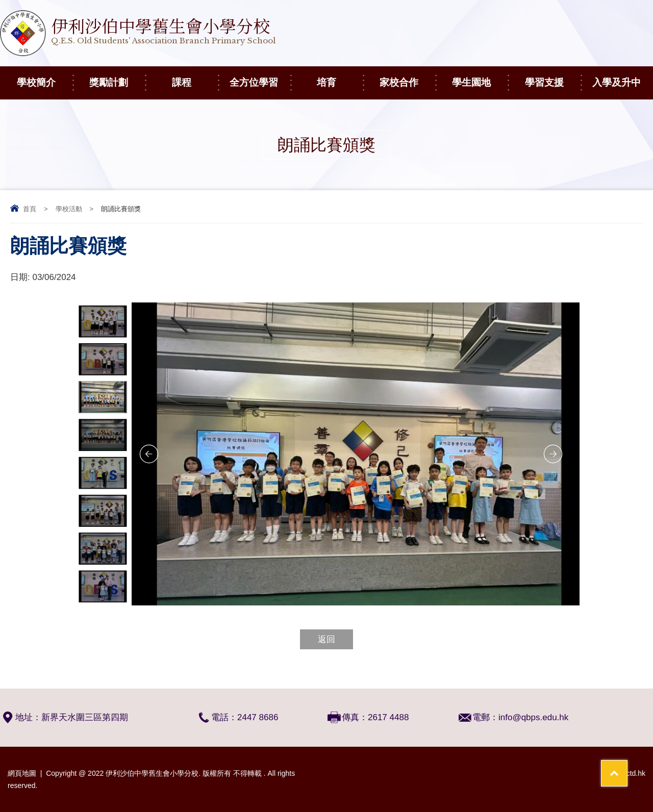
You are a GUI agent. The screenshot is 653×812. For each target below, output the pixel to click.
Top (627, 766)
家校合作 (407, 77)
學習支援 (553, 77)
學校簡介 (45, 77)
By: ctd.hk (630, 773)
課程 (195, 77)
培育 (340, 77)
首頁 (30, 209)
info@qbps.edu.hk (533, 717)
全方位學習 (260, 77)
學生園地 (480, 77)
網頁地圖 (22, 773)
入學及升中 (623, 77)
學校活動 (69, 209)
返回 (326, 639)
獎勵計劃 (117, 77)
